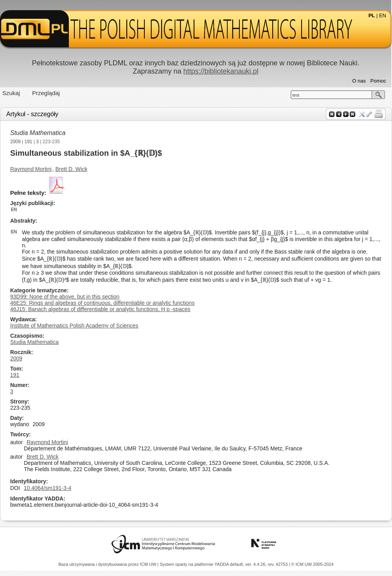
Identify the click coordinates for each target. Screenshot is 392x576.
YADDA (222, 564)
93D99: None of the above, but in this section (65, 297)
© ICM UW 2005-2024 (312, 564)
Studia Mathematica (38, 133)
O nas (359, 81)
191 (29, 142)
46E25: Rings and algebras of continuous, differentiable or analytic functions (102, 303)
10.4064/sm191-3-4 (48, 488)
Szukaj (11, 93)
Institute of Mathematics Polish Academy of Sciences (74, 326)
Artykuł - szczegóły (32, 114)
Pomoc (378, 81)
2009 (15, 142)
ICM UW (149, 564)
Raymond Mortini (31, 169)
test (296, 95)
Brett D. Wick (72, 169)
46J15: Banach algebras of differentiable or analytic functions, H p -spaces (100, 309)
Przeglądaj (46, 93)
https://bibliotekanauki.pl (221, 71)
